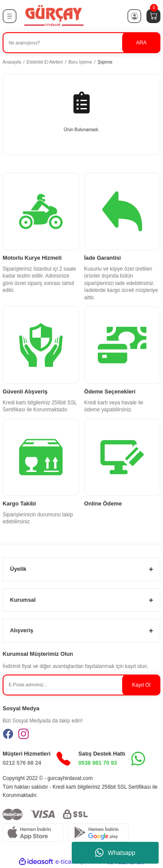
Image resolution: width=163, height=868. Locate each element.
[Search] (81, 43)
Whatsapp (115, 853)
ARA (141, 43)
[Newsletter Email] (81, 685)
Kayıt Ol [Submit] (141, 685)
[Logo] (53, 16)
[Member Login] (134, 16)
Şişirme (105, 62)
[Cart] (153, 16)
